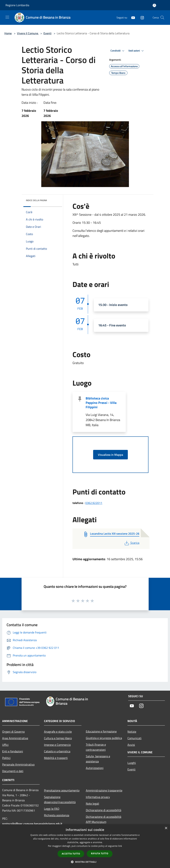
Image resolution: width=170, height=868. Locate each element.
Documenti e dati (13, 771)
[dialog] (85, 846)
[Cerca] (162, 18)
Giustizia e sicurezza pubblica (104, 738)
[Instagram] (141, 17)
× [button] (166, 828)
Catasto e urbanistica (57, 751)
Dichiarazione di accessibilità (104, 810)
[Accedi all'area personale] (154, 5)
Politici (6, 758)
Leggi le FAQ (52, 809)
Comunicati (134, 738)
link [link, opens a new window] (120, 846)
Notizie (132, 732)
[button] (85, 862)
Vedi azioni (137, 51)
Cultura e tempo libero (58, 738)
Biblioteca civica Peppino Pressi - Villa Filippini (101, 403)
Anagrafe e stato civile (58, 732)
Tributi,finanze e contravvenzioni (96, 747)
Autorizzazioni (95, 768)
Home (8, 33)
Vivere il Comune (28, 33)
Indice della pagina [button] (36, 200)
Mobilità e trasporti (56, 758)
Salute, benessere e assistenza (98, 759)
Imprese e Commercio (57, 745)
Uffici (5, 745)
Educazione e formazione (101, 731)
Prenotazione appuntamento (62, 790)
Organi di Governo (13, 732)
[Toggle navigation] (7, 17)
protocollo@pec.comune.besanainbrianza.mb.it (32, 824)
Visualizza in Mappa (110, 455)
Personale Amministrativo (18, 764)
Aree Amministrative (15, 738)
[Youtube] (132, 17)
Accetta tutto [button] (71, 854)
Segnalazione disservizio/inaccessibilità (60, 800)
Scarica (132, 543)
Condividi (118, 51)
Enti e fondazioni (13, 751)
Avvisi (131, 745)
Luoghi (132, 763)
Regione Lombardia (17, 5)
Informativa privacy (98, 797)
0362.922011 (94, 503)
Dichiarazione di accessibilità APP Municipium (104, 819)
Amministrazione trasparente (104, 790)
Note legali (92, 804)
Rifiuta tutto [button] (100, 853)
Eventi (47, 33)
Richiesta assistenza (57, 815)
